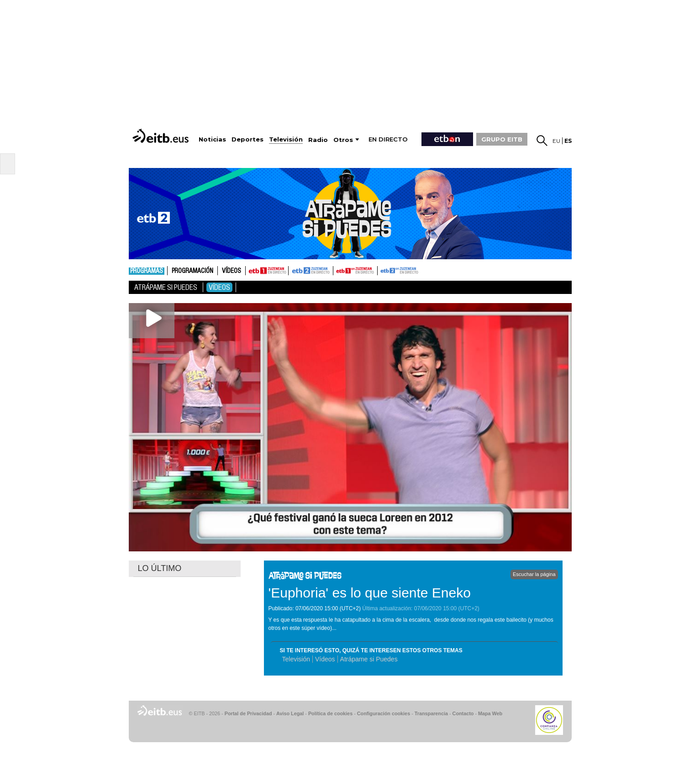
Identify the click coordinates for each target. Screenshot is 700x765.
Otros (343, 140)
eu (556, 141)
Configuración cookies (384, 713)
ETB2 (311, 271)
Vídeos (232, 271)
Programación (192, 271)
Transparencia (431, 713)
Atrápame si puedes (166, 287)
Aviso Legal (290, 713)
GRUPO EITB (502, 139)
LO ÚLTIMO (160, 568)
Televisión (296, 659)
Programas (147, 271)
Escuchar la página (534, 574)
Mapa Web (490, 713)
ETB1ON (337, 270)
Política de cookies (330, 713)
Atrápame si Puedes (369, 659)
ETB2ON (382, 270)
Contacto (463, 713)
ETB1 (267, 271)
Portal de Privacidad (248, 713)
